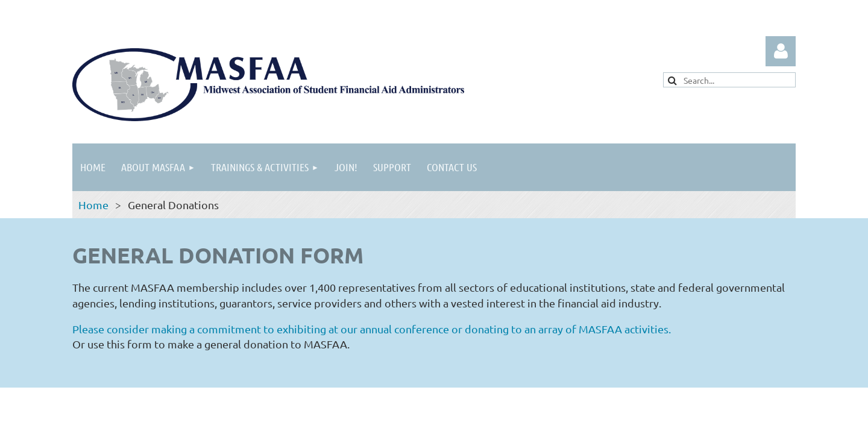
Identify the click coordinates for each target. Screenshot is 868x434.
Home (93, 205)
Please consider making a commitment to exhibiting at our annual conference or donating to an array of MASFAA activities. (373, 329)
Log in (781, 51)
